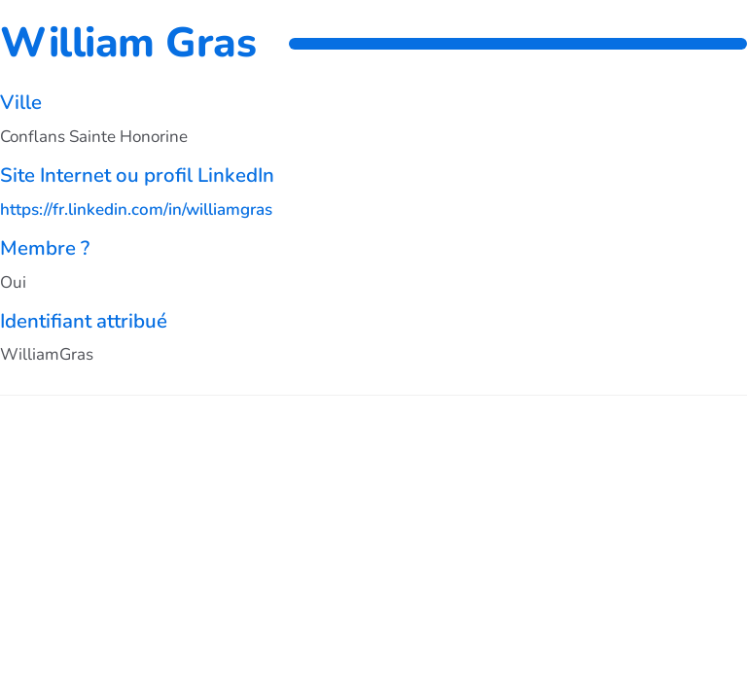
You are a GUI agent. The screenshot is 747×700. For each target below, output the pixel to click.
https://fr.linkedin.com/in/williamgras (136, 210)
